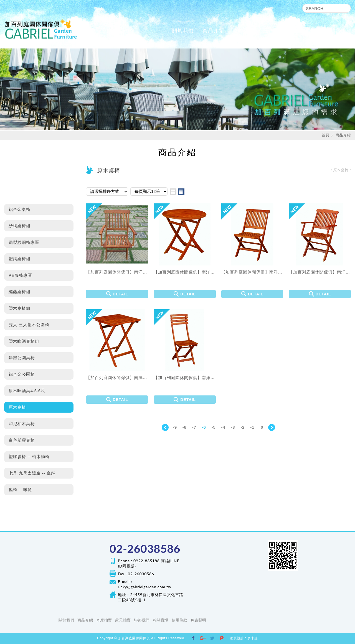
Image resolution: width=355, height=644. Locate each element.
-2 (243, 427)
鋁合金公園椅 (22, 374)
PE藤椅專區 (20, 275)
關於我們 (183, 31)
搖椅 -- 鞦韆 (20, 490)
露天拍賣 (275, 31)
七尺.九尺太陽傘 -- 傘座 (32, 473)
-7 (194, 427)
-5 (214, 427)
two (173, 192)
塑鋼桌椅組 (20, 259)
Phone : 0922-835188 (139, 561)
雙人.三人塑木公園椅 (29, 325)
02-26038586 (145, 549)
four (181, 192)
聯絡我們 (305, 31)
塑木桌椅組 (20, 308)
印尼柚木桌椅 (22, 424)
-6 (204, 427)
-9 (175, 427)
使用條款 (179, 620)
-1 (252, 427)
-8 (185, 427)
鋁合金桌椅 (20, 209)
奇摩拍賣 (244, 31)
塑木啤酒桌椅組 (24, 341)
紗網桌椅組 (20, 226)
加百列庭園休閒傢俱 (41, 29)
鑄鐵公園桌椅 (22, 358)
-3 (233, 427)
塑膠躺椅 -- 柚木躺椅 (29, 457)
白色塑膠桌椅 (22, 440)
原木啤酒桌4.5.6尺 (27, 391)
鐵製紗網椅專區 (24, 242)
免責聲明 (198, 620)
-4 (223, 427)
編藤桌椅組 (20, 292)
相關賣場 (336, 31)
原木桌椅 (17, 407)
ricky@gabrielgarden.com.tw (145, 587)
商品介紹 (214, 31)
